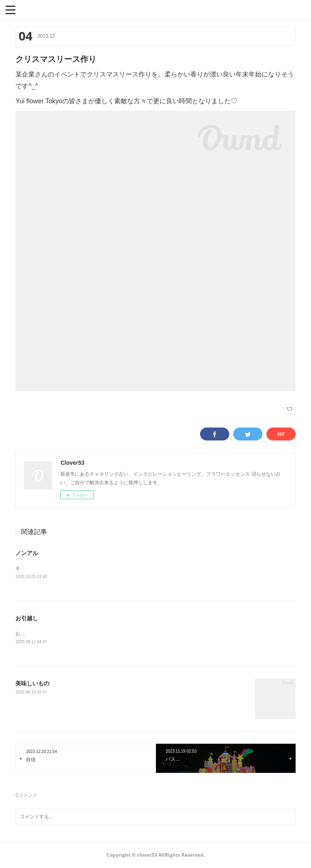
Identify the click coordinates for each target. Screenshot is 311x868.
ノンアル (27, 553)
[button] (11, 9)
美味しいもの (32, 684)
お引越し (27, 618)
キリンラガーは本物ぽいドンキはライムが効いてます (74, 568)
